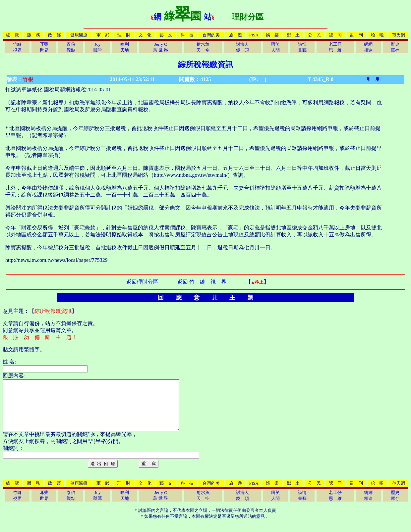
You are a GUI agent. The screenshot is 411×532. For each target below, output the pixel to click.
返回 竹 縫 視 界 (202, 282)
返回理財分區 (142, 282)
